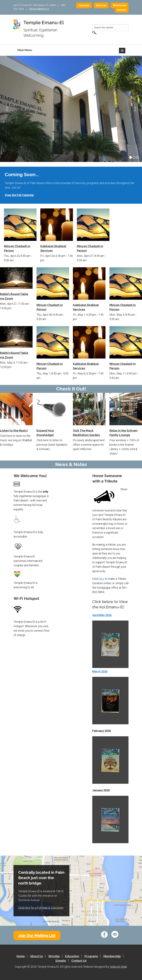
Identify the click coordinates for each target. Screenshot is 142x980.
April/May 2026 (102, 615)
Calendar (84, 5)
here (102, 579)
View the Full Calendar (19, 195)
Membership (112, 956)
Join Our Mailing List (37, 935)
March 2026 (100, 671)
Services (101, 5)
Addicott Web (118, 967)
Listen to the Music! (14, 431)
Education (72, 956)
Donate (122, 10)
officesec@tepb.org (39, 9)
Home (21, 956)
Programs (91, 956)
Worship (54, 956)
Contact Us (79, 961)
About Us (37, 956)
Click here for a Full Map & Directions (41, 908)
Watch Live (120, 5)
